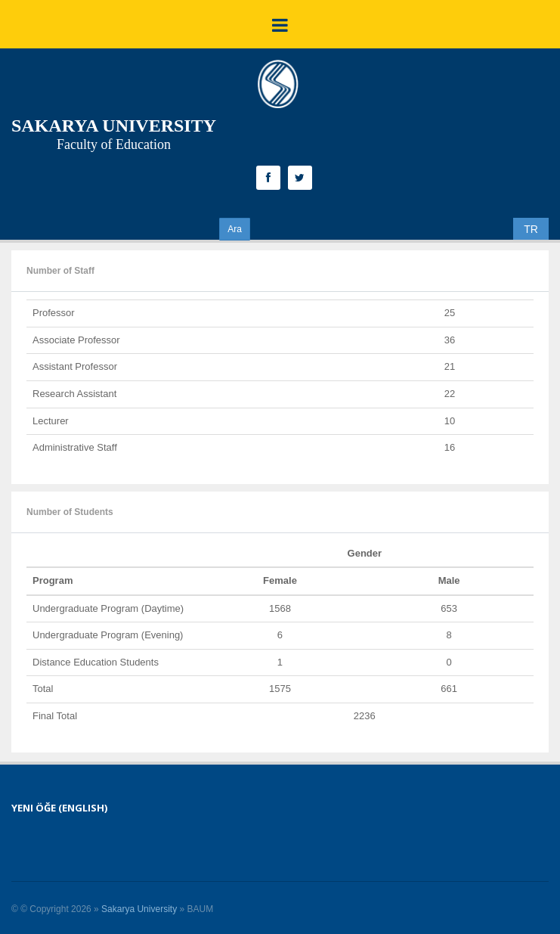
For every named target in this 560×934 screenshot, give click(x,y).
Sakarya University (139, 909)
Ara (235, 229)
